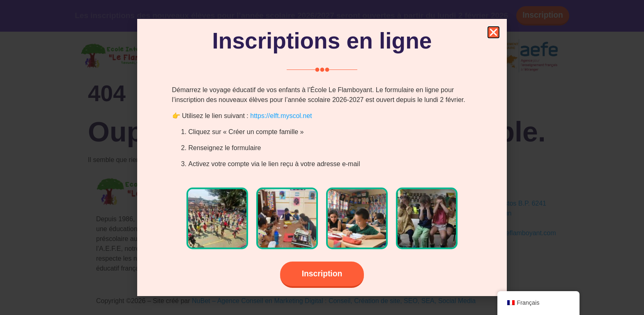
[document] (322, 157)
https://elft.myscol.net (281, 115)
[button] (493, 31)
